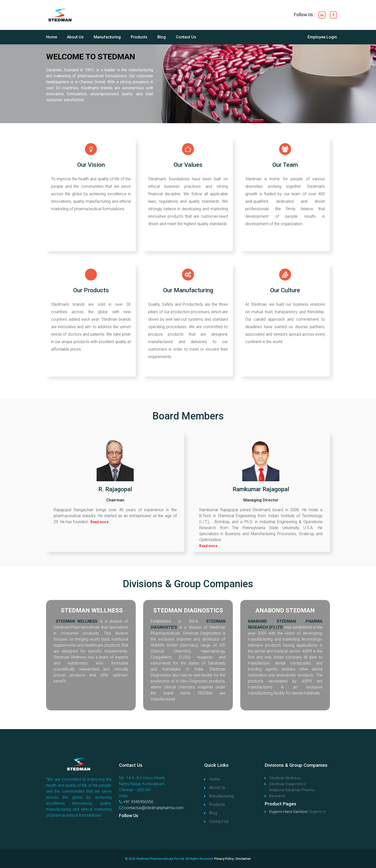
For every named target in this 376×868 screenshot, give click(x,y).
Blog (162, 37)
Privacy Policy (224, 859)
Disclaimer (243, 859)
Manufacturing (107, 37)
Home (52, 37)
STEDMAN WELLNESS (92, 610)
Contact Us (186, 37)
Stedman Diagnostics (287, 784)
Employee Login (322, 37)
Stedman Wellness (285, 778)
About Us (75, 37)
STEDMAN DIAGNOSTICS (188, 610)
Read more (99, 522)
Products (139, 37)
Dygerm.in (317, 812)
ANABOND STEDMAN (285, 610)
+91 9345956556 (138, 802)
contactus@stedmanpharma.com (154, 808)
